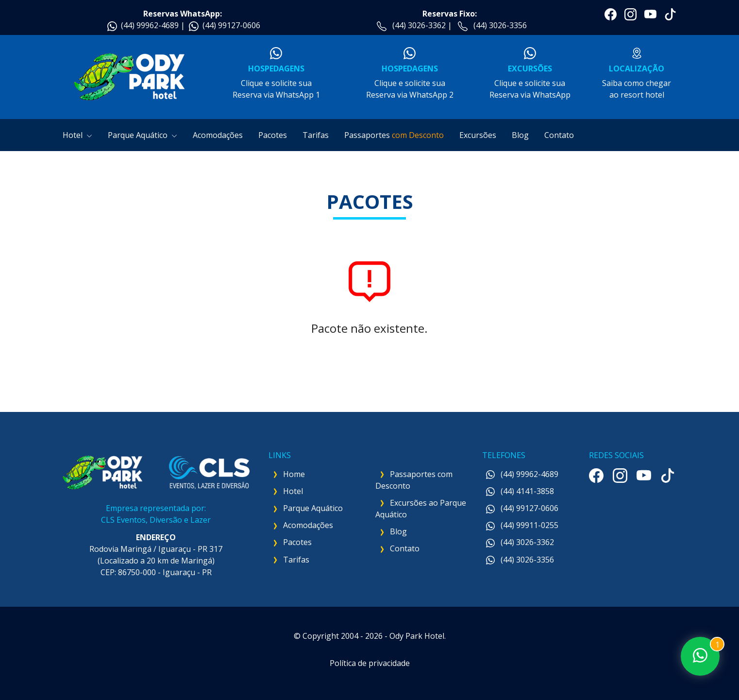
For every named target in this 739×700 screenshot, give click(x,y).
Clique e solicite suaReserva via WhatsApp (530, 74)
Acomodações (218, 135)
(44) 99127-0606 (231, 25)
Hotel (77, 135)
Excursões (478, 135)
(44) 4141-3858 (520, 491)
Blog (520, 135)
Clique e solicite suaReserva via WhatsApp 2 (410, 74)
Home (294, 474)
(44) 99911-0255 (522, 525)
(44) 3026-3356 (500, 25)
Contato (559, 135)
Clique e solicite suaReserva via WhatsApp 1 (276, 74)
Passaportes (394, 135)
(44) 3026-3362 (419, 25)
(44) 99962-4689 (150, 25)
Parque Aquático (143, 135)
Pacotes (273, 135)
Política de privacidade (370, 663)
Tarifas (316, 135)
